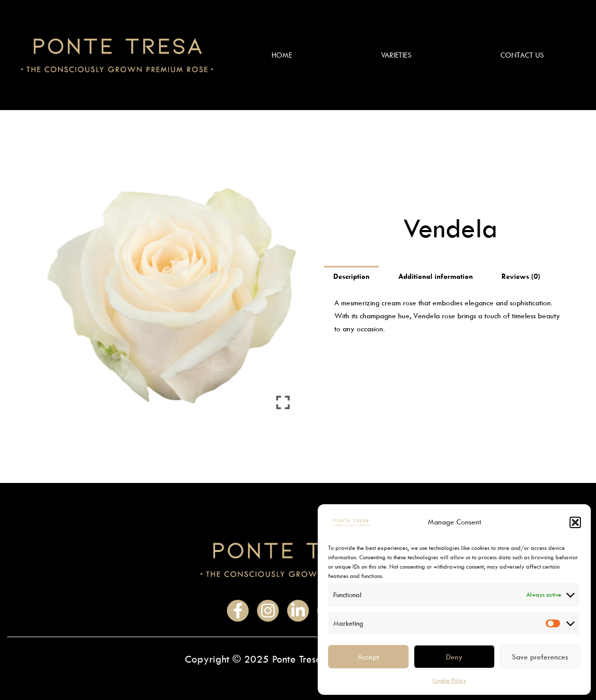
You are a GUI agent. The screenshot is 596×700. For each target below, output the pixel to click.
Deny (454, 657)
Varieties (396, 55)
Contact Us (522, 55)
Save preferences (540, 657)
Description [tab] (351, 276)
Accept (368, 657)
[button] (575, 522)
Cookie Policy (449, 680)
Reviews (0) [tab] (521, 276)
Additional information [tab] (436, 276)
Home (282, 55)
